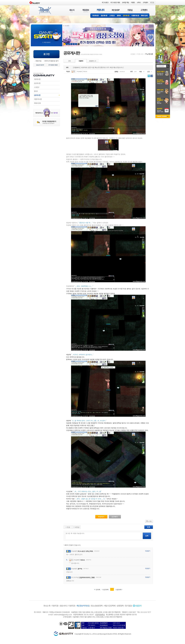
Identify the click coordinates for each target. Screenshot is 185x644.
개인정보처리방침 (83, 606)
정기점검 (128, 606)
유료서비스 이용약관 (67, 606)
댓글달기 (148, 551)
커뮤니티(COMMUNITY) (101, 11)
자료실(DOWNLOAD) (130, 11)
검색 (168, 66)
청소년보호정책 (97, 606)
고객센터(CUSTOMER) (144, 11)
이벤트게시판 (135, 16)
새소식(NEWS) (72, 11)
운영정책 (120, 606)
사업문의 (138, 606)
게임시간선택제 (110, 606)
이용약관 (55, 606)
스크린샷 (112, 16)
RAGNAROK (44, 11)
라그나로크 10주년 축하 (85, 551)
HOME (133, 54)
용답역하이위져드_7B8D (87, 577)
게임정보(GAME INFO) (86, 11)
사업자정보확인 (100, 614)
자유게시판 (95, 16)
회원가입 (38, 61)
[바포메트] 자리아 (82, 71)
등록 (147, 536)
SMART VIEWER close (163, 117)
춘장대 (80, 569)
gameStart (47, 33)
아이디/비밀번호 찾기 (51, 61)
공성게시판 (104, 16)
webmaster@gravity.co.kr (63, 614)
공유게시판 (126, 16)
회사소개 (47, 606)
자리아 (83, 560)
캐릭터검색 (47, 103)
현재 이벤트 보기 (79, 44)
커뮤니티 (140, 54)
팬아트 (119, 16)
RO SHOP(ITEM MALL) (116, 11)
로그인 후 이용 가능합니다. (103, 536)
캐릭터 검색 (145, 16)
